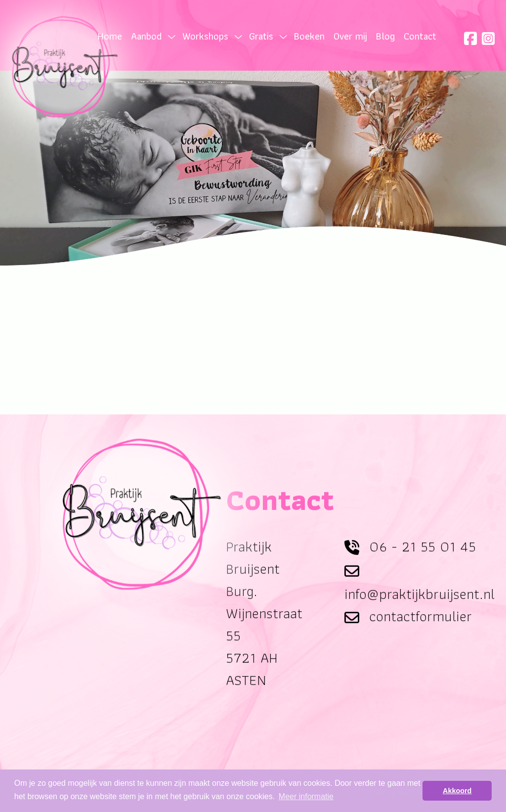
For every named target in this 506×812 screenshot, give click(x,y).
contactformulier (421, 626)
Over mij (350, 36)
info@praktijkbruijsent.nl (420, 604)
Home (110, 36)
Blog (385, 36)
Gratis (261, 36)
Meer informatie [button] (306, 796)
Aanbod (146, 36)
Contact (420, 36)
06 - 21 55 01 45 (422, 556)
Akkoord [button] (457, 791)
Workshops (205, 36)
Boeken (309, 36)
